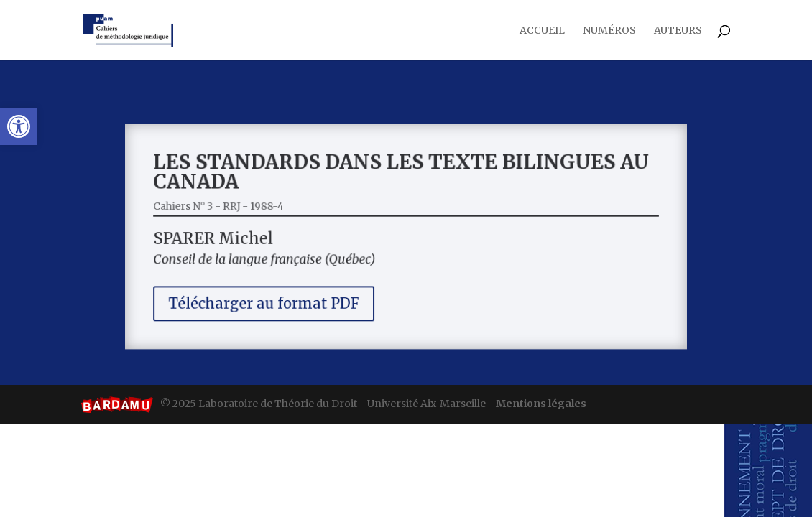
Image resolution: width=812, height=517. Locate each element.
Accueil (542, 31)
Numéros (609, 31)
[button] (19, 126)
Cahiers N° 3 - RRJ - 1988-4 (236, 209)
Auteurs (678, 31)
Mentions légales (541, 404)
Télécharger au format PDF (277, 297)
